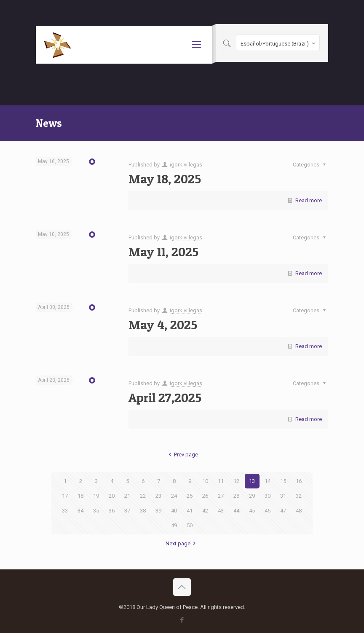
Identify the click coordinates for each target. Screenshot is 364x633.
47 (283, 511)
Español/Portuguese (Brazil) (279, 43)
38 (143, 511)
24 (174, 496)
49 (174, 525)
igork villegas (186, 165)
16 (299, 481)
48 (299, 511)
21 (127, 496)
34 (80, 511)
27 (221, 496)
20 (112, 496)
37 (127, 511)
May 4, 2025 (163, 325)
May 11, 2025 (163, 252)
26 (205, 496)
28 (236, 496)
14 (268, 481)
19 (96, 496)
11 (221, 481)
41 (190, 511)
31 (283, 496)
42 (205, 511)
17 (65, 496)
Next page (182, 543)
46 (268, 511)
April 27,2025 (165, 397)
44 (236, 511)
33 (65, 511)
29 (252, 496)
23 (158, 496)
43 (221, 511)
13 (252, 481)
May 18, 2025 (165, 179)
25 (190, 496)
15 (283, 481)
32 (299, 496)
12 (236, 481)
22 (143, 496)
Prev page (182, 455)
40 (174, 511)
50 (190, 525)
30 (268, 496)
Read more (309, 200)
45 (252, 511)
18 (80, 496)
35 (96, 511)
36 (112, 511)
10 (205, 481)
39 (158, 511)
